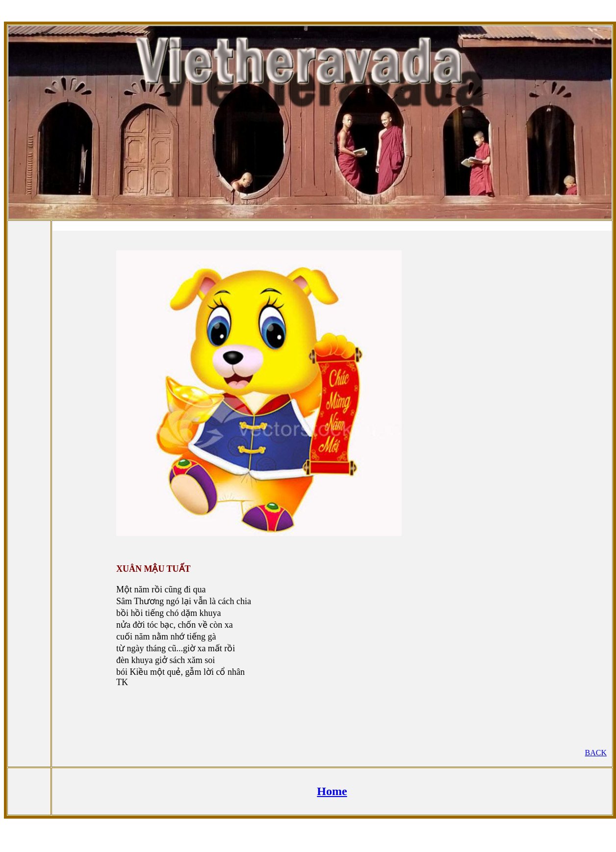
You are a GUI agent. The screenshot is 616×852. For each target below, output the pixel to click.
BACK (596, 753)
